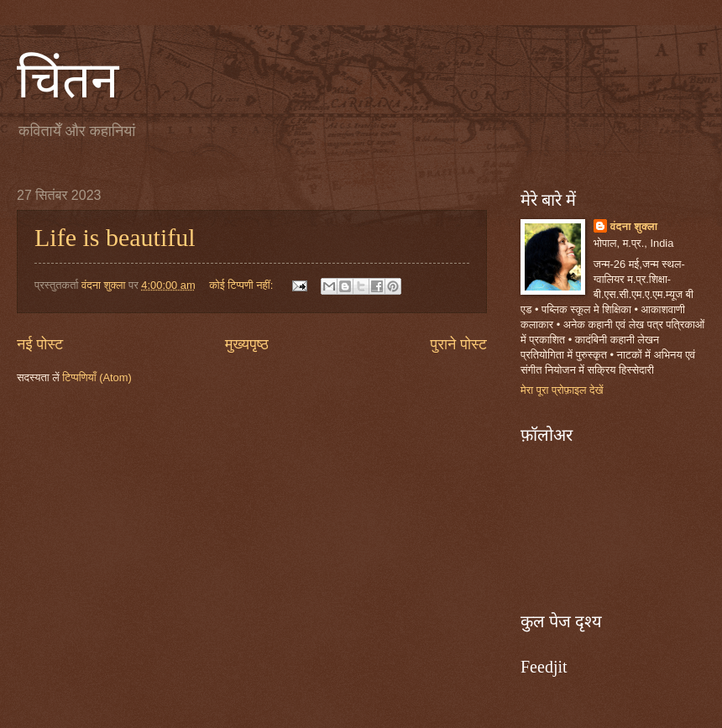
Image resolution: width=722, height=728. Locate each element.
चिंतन (68, 81)
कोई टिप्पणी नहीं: (243, 285)
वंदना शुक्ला (634, 226)
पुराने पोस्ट (459, 344)
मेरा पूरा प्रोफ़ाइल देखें (562, 390)
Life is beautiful (115, 237)
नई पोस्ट (40, 344)
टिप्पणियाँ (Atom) (97, 377)
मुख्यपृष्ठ (247, 344)
